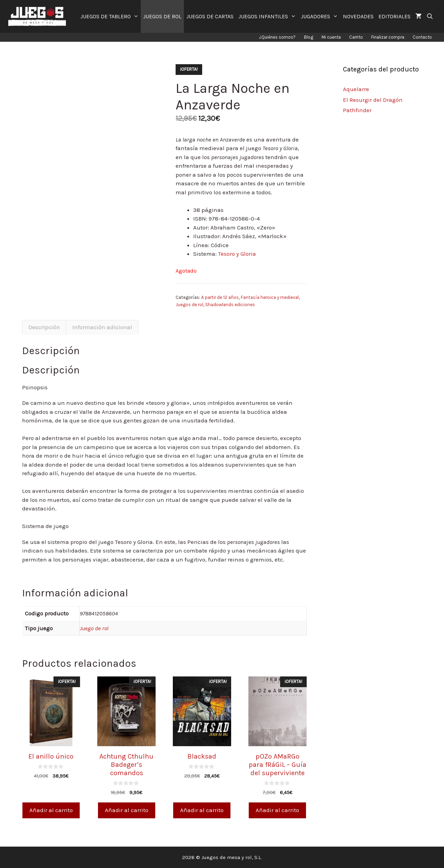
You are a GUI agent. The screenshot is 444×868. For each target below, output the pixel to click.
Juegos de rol (189, 305)
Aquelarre (356, 89)
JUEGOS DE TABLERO (111, 16)
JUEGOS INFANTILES (268, 16)
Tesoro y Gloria (237, 254)
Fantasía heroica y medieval (270, 297)
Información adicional (102, 327)
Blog (309, 37)
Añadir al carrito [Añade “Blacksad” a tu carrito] (202, 810)
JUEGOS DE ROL (162, 16)
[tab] (44, 328)
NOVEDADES (358, 16)
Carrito (356, 37)
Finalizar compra (388, 37)
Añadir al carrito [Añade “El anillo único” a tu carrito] (51, 810)
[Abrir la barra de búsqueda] (430, 16)
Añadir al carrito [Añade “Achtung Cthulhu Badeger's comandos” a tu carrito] (127, 810)
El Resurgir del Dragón (373, 100)
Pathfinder (357, 110)
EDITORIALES (394, 16)
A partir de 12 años (220, 297)
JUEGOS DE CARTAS (210, 16)
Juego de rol (94, 628)
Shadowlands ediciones (230, 305)
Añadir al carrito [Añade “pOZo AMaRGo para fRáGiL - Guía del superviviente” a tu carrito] (277, 810)
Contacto (422, 37)
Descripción (44, 327)
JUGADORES (321, 16)
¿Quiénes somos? (277, 37)
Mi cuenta (331, 37)
